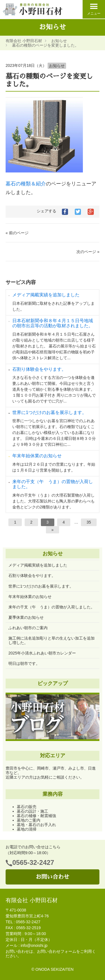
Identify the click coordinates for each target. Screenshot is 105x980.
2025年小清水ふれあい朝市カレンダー (42, 653)
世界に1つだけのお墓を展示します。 (49, 412)
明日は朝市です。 (24, 663)
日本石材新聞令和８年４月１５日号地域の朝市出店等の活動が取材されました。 (53, 323)
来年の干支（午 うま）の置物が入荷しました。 (52, 607)
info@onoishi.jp (34, 945)
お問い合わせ (53, 877)
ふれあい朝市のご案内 (28, 628)
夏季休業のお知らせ (26, 617)
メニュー (94, 9)
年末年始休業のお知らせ (37, 456)
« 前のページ (17, 233)
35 (89, 522)
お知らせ (59, 41)
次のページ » (88, 252)
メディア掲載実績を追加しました (46, 295)
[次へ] (53, 530)
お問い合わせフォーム (57, 951)
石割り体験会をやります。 (39, 369)
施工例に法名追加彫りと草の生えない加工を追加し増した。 (52, 640)
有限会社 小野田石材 (24, 41)
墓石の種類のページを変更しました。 (45, 45)
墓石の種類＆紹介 (26, 184)
